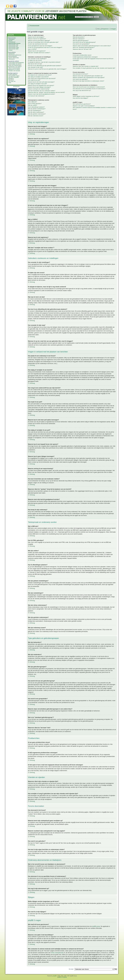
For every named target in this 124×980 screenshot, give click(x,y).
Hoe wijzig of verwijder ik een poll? (37, 84)
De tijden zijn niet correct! (35, 60)
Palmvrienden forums (14, 43)
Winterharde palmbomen (15, 55)
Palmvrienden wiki (13, 46)
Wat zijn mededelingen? (35, 111)
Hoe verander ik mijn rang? (35, 67)
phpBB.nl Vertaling (62, 977)
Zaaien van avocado (15, 71)
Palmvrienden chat (13, 45)
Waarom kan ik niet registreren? (37, 51)
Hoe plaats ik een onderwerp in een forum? (40, 75)
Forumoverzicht (35, 26)
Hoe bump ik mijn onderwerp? (36, 96)
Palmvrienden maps (14, 47)
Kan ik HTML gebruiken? (35, 104)
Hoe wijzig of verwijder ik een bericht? (38, 77)
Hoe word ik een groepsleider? (81, 44)
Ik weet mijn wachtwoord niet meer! (38, 44)
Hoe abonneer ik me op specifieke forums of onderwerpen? (89, 89)
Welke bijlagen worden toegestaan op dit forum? (86, 96)
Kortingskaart (12, 42)
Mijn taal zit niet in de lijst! (35, 64)
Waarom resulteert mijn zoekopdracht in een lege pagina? (89, 77)
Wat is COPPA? (32, 49)
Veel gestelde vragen (14, 76)
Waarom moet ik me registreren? (37, 39)
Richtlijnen (11, 79)
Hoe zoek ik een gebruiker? (80, 79)
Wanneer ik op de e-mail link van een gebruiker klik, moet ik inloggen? (47, 69)
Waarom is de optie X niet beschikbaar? (84, 106)
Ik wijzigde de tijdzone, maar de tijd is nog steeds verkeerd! (44, 62)
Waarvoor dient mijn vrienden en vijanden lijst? (86, 66)
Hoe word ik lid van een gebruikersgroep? (84, 42)
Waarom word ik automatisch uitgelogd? (39, 41)
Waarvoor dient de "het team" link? (82, 49)
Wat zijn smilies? (33, 105)
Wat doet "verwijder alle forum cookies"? (39, 53)
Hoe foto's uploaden (14, 77)
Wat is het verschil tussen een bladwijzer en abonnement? (89, 87)
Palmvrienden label (13, 49)
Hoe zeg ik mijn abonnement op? (82, 90)
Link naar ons (12, 81)
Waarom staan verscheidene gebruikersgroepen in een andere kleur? (92, 46)
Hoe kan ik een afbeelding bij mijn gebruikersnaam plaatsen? (45, 66)
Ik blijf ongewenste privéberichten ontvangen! (85, 57)
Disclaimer (11, 80)
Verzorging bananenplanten (17, 63)
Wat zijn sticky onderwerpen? (36, 112)
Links (10, 83)
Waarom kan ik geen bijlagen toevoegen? (39, 87)
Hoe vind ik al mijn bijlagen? (80, 98)
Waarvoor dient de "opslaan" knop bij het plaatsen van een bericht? (46, 92)
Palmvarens (11, 59)
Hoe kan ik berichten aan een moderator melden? (42, 91)
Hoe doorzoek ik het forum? (80, 74)
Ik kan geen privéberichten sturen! (82, 55)
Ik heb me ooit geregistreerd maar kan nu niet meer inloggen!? (45, 47)
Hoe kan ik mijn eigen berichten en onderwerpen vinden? (88, 81)
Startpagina (11, 39)
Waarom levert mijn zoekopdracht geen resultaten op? (88, 76)
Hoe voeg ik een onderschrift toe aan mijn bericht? (42, 78)
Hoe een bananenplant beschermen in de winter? (15, 66)
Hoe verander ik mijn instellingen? (37, 59)
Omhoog (32, 134)
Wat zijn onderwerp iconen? (36, 116)
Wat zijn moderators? (79, 39)
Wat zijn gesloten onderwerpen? (37, 114)
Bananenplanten (13, 56)
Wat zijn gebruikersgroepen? (81, 41)
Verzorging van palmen (15, 64)
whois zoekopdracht (57, 953)
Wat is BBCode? (32, 102)
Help (98, 29)
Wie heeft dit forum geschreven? (82, 104)
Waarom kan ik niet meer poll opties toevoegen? (41, 82)
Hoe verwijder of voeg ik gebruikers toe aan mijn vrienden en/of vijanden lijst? (94, 68)
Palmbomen (11, 54)
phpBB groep (96, 926)
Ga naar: (71, 969)
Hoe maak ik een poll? (34, 80)
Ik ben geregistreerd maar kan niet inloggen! (40, 46)
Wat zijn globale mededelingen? (37, 109)
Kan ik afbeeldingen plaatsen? (36, 107)
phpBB (55, 976)
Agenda (10, 41)
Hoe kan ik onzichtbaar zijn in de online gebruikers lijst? (43, 42)
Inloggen (114, 29)
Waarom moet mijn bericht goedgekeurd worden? (42, 94)
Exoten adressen (13, 75)
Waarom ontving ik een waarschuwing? (39, 89)
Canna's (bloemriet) (13, 58)
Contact (10, 50)
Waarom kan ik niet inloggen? (36, 37)
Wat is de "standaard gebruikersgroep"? (84, 47)
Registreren (105, 29)
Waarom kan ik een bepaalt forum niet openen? (41, 85)
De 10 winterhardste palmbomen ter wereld (14, 69)
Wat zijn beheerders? (79, 37)
